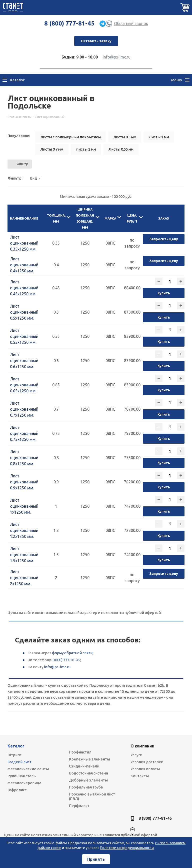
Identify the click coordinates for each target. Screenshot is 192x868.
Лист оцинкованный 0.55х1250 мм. (24, 336)
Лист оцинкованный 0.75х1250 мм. (24, 433)
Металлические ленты (28, 769)
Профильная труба (86, 787)
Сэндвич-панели (84, 766)
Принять (96, 859)
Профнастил (80, 752)
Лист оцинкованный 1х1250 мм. (24, 506)
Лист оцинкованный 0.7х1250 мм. (24, 409)
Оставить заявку (96, 41)
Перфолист (79, 806)
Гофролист (17, 790)
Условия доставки (147, 762)
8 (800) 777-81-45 (69, 23)
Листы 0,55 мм (121, 149)
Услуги (136, 755)
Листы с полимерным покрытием (70, 137)
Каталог (16, 746)
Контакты (140, 776)
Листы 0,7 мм (52, 149)
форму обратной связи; (73, 653)
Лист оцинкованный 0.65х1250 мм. (24, 385)
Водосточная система (88, 773)
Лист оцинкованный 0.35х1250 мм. (24, 243)
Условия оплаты (145, 769)
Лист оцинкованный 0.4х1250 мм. (24, 265)
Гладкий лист (19, 762)
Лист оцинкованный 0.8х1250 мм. (24, 458)
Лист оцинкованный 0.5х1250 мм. (24, 312)
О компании (142, 746)
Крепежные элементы (89, 759)
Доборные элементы (88, 780)
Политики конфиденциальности (127, 848)
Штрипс (14, 755)
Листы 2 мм (86, 149)
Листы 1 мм (159, 137)
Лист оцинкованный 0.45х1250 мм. (24, 288)
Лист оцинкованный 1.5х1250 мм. (24, 555)
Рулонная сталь (22, 776)
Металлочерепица (24, 783)
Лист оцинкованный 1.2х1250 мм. (24, 530)
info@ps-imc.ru (117, 57)
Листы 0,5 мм (125, 137)
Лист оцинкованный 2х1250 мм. (24, 578)
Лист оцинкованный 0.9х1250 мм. (24, 482)
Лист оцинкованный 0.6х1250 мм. (24, 361)
